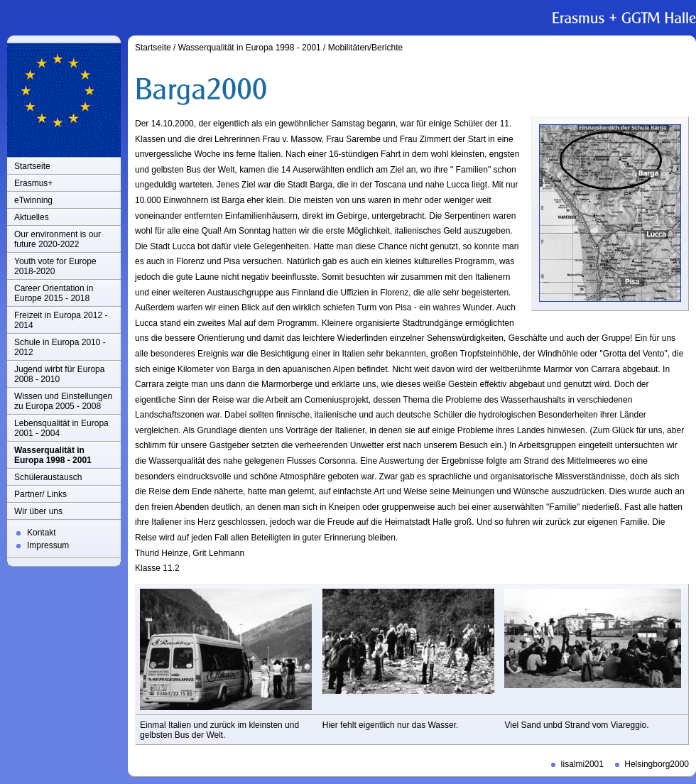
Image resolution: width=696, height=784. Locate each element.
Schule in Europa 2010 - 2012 (60, 347)
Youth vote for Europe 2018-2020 (55, 266)
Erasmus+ (33, 183)
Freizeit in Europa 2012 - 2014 (61, 320)
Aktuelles (32, 217)
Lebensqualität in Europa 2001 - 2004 (61, 428)
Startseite (32, 166)
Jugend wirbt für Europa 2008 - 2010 (59, 374)
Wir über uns (38, 511)
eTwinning (33, 200)
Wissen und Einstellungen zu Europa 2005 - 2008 (63, 401)
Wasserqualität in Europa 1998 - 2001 (53, 455)
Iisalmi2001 (582, 764)
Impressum (48, 545)
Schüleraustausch (48, 477)
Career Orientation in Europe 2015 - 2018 (54, 293)
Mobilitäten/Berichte (365, 48)
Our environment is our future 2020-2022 (58, 239)
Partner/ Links (40, 494)
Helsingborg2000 (657, 764)
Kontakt (42, 533)
